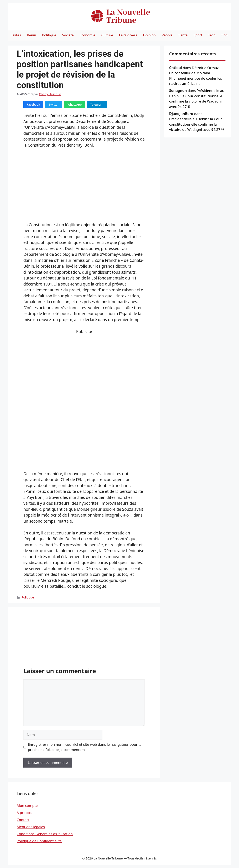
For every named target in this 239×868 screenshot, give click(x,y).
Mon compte (27, 806)
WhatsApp (75, 104)
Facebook (33, 104)
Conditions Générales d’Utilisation (45, 834)
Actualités (13, 35)
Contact (23, 820)
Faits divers (128, 35)
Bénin (31, 35)
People (167, 35)
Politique (49, 35)
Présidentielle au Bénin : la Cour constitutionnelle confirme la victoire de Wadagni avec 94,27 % (197, 124)
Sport (198, 35)
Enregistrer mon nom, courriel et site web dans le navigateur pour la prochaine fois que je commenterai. (85, 747)
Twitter (54, 104)
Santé (183, 35)
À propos (24, 813)
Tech (212, 35)
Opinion (149, 35)
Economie (88, 35)
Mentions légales (31, 827)
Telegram (97, 104)
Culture (107, 35)
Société (68, 35)
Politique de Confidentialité (39, 841)
